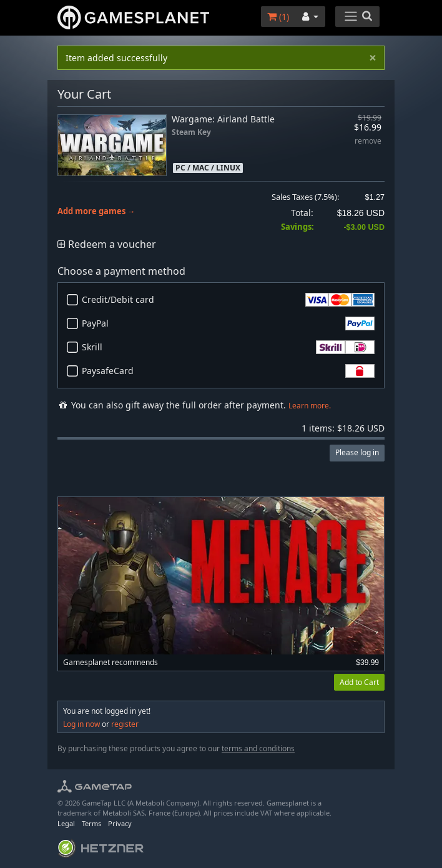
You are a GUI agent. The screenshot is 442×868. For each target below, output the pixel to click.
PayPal (228, 323)
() (278, 17)
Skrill (228, 347)
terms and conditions (258, 748)
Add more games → (96, 211)
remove (368, 141)
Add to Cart (359, 682)
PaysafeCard (228, 371)
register (125, 724)
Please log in (357, 452)
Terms (91, 823)
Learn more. (310, 406)
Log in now (81, 724)
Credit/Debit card (228, 300)
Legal (66, 823)
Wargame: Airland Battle (223, 119)
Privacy (120, 823)
